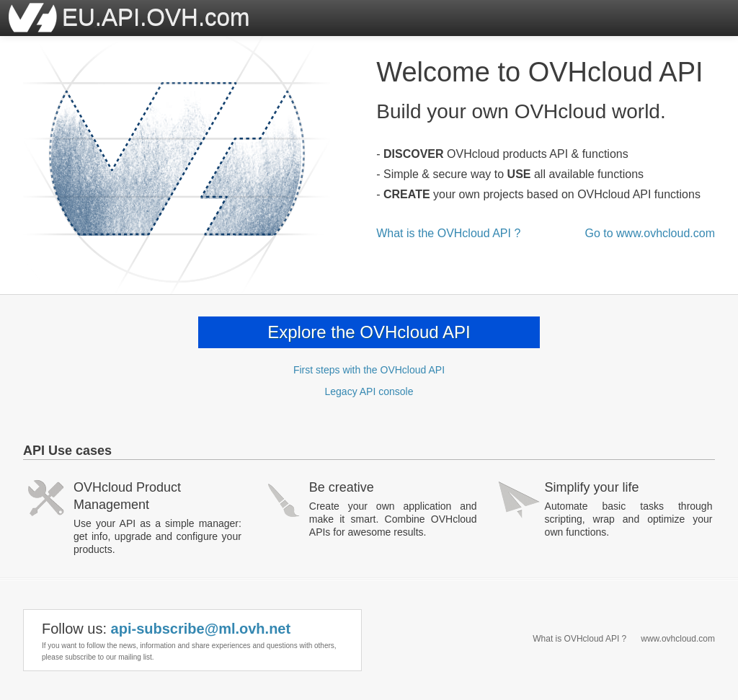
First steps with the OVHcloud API (369, 370)
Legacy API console (369, 391)
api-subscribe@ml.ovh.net (201, 629)
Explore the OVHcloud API (369, 332)
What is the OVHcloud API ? (448, 233)
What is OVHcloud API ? (579, 639)
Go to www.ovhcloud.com (650, 233)
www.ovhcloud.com (678, 639)
